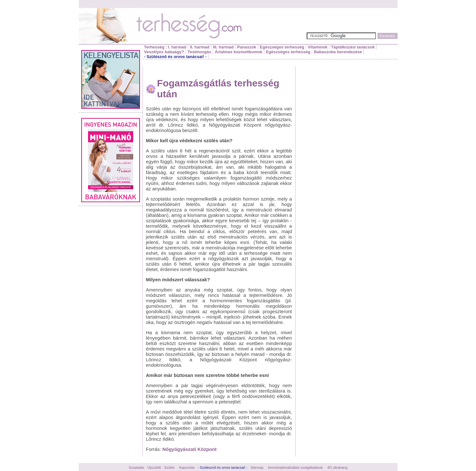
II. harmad (199, 47)
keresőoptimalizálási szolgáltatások (296, 467)
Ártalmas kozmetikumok (238, 52)
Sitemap (257, 467)
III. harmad (223, 47)
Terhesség (154, 47)
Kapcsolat (187, 467)
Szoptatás (136, 467)
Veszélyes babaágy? (164, 52)
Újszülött (154, 467)
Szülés (169, 467)
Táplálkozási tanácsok (353, 47)
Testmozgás (199, 52)
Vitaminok (318, 47)
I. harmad (177, 47)
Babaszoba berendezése (338, 52)
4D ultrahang (337, 467)
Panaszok (247, 47)
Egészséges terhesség (282, 47)
